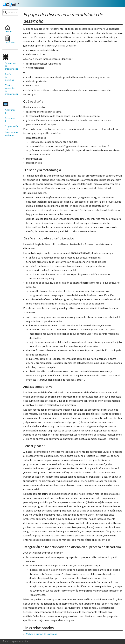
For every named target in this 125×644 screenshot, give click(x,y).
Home (8, 29)
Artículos (10, 40)
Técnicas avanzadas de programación (10, 89)
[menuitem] (9, 29)
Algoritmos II (10, 111)
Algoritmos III (10, 119)
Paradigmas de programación (10, 66)
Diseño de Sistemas (9, 77)
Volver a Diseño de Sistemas (42, 634)
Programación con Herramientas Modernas (10, 131)
